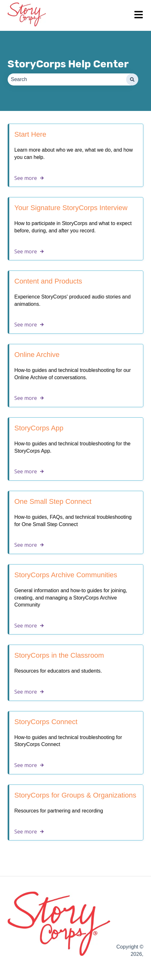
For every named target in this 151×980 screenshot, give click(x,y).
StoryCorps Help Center (68, 64)
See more (26, 178)
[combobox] (69, 79)
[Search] (132, 79)
